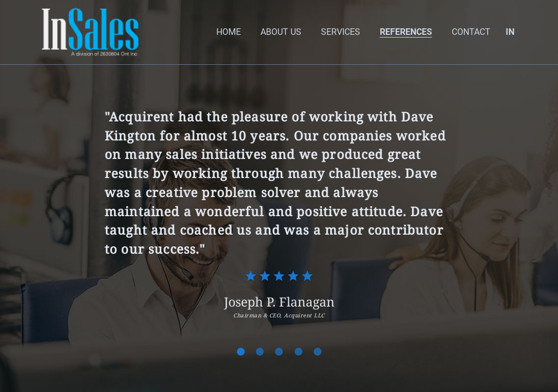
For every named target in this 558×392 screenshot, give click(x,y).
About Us (281, 32)
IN (510, 32)
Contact (471, 32)
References (406, 32)
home (229, 32)
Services (341, 32)
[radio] (251, 276)
